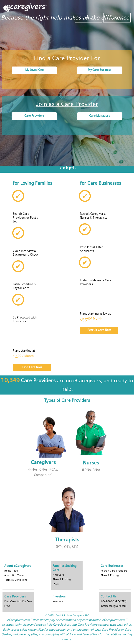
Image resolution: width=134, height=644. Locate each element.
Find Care (58, 575)
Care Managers (100, 116)
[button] (43, 444)
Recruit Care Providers (114, 571)
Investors (88, 18)
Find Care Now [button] (32, 368)
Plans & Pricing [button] (62, 580)
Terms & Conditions (16, 580)
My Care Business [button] (100, 70)
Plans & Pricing (110, 575)
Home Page (11, 571)
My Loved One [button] (34, 70)
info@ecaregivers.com (114, 606)
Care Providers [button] (34, 116)
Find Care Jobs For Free (18, 602)
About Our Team (14, 575)
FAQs (56, 584)
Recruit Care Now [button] (99, 330)
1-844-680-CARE (113, 602)
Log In (117, 18)
